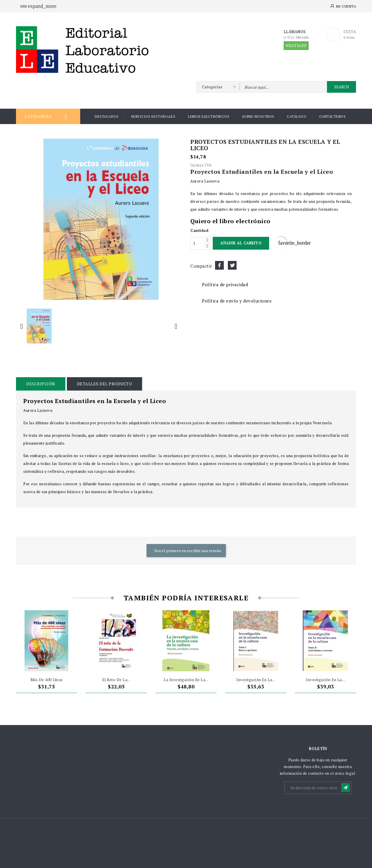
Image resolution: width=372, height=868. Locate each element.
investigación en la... (256, 680)
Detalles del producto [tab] (105, 384)
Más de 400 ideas (47, 680)
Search (341, 87)
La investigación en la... (186, 680)
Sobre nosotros (258, 116)
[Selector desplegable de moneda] (27, 6)
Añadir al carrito (241, 243)
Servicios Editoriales (153, 116)
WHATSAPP (296, 46)
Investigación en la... (325, 680)
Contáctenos (332, 116)
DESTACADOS (107, 116)
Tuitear (232, 265)
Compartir (219, 265)
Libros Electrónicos (209, 116)
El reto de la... (116, 680)
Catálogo (297, 116)
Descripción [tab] (41, 384)
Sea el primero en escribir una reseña (187, 551)
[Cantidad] (197, 243)
